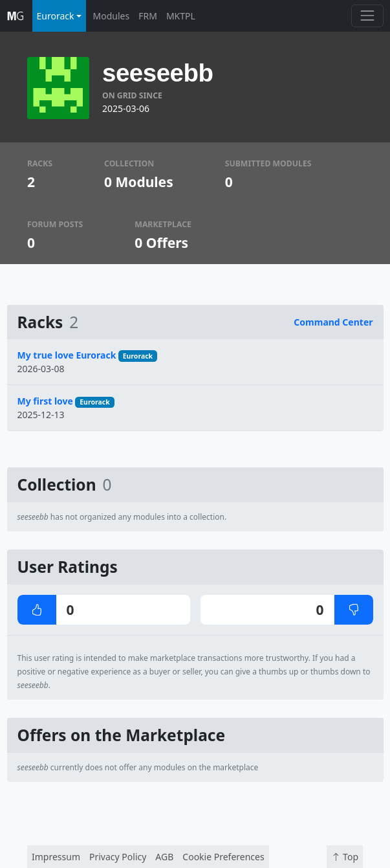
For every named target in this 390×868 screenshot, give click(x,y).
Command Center (333, 322)
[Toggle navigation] (367, 16)
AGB (164, 857)
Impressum (56, 857)
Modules (112, 16)
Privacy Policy (118, 857)
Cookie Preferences (223, 857)
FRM (148, 16)
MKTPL (181, 16)
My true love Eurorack (67, 355)
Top (345, 857)
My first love (45, 401)
